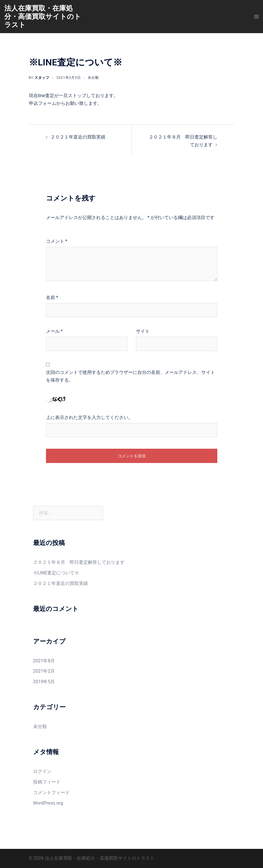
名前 (52, 297)
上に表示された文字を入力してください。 (89, 417)
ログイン (42, 771)
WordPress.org (48, 803)
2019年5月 (44, 682)
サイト (143, 331)
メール (54, 331)
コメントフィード (51, 792)
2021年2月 (44, 671)
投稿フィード (47, 782)
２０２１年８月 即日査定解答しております (79, 562)
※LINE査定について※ (56, 573)
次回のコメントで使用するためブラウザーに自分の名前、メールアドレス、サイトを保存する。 (131, 376)
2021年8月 (44, 661)
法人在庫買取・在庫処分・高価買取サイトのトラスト (43, 17)
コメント (57, 241)
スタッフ (42, 78)
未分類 (93, 78)
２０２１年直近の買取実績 (78, 137)
